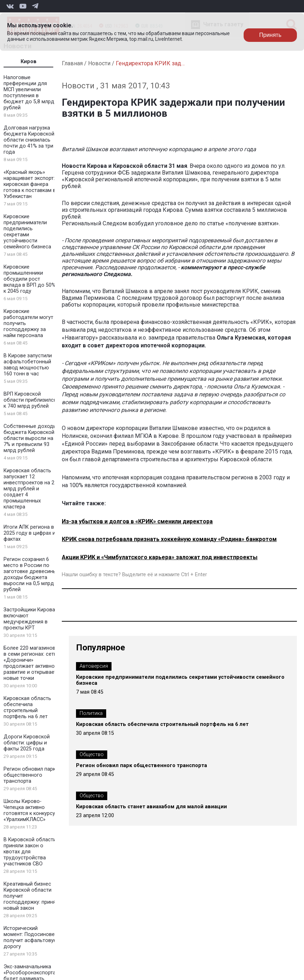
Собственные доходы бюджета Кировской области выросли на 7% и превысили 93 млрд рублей (30, 438)
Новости (99, 63)
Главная (72, 63)
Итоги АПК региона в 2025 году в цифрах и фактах (29, 533)
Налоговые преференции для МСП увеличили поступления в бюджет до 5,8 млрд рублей (29, 93)
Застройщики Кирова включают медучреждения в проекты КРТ (29, 619)
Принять (270, 35)
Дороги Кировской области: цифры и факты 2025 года (27, 743)
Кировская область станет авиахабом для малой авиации (151, 807)
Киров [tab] (29, 62)
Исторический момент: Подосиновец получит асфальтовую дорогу (31, 937)
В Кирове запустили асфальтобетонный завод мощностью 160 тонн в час (28, 365)
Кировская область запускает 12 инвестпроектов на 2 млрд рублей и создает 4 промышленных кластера (29, 489)
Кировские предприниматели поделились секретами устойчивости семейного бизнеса (27, 232)
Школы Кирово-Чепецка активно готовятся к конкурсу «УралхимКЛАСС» (29, 810)
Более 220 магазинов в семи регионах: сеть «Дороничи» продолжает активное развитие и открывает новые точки (31, 663)
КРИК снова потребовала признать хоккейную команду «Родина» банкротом (169, 539)
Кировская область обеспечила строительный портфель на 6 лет (27, 708)
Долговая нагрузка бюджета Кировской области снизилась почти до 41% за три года (29, 140)
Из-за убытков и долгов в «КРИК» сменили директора (137, 521)
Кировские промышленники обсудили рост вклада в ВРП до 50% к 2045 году (29, 279)
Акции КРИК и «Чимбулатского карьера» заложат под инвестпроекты (160, 557)
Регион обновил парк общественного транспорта (29, 775)
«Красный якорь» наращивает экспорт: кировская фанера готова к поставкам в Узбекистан (30, 184)
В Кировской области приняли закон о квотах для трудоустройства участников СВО (30, 852)
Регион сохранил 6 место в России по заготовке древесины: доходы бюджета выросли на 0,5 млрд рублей (31, 574)
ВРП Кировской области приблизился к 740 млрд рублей (30, 400)
